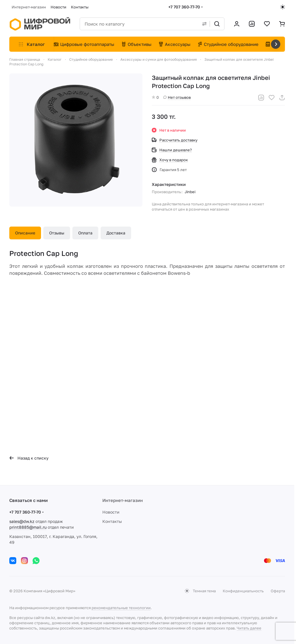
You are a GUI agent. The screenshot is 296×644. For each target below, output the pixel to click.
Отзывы (57, 233)
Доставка (116, 233)
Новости (111, 512)
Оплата (85, 233)
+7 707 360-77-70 (184, 7)
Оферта (278, 591)
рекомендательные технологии (121, 608)
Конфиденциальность (243, 591)
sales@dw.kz (22, 521)
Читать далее (249, 628)
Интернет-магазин (123, 500)
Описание (25, 233)
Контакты (112, 521)
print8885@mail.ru (28, 527)
